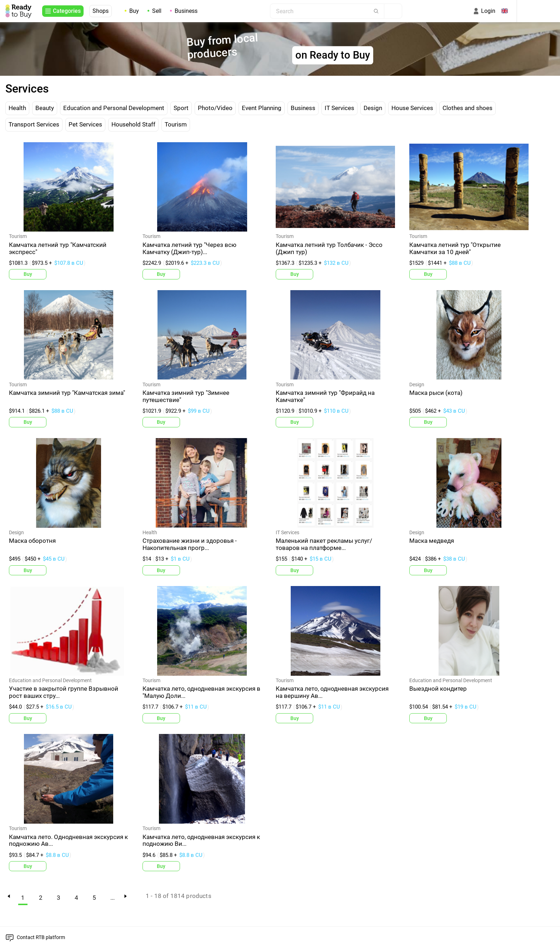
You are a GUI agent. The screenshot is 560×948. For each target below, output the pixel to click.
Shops (101, 11)
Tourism (176, 124)
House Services (412, 108)
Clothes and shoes (467, 108)
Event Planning (262, 108)
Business (186, 11)
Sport (181, 108)
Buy (134, 11)
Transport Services (34, 124)
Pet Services (85, 124)
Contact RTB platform (41, 937)
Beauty (45, 108)
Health (17, 108)
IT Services (339, 108)
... (112, 898)
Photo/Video (215, 108)
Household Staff (133, 124)
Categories (67, 11)
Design (373, 108)
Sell (157, 11)
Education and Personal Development (114, 108)
